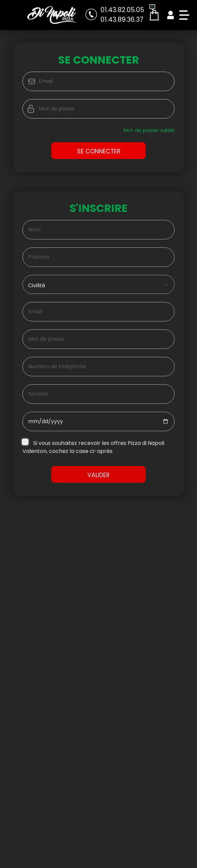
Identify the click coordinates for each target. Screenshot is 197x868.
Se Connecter (99, 152)
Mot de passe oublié (149, 131)
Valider (98, 478)
